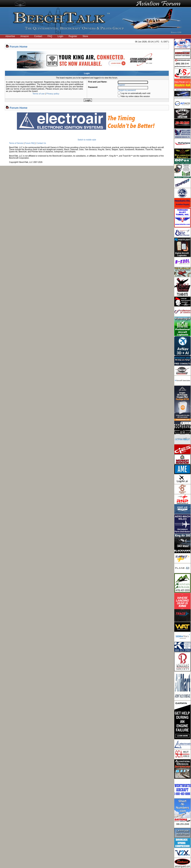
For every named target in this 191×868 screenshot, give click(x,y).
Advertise (10, 36)
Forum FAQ (30, 143)
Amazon (25, 36)
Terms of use (39, 94)
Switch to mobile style (87, 140)
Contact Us (41, 143)
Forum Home (19, 47)
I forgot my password (127, 90)
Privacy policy (53, 94)
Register (73, 36)
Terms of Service (16, 143)
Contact (38, 36)
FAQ (50, 36)
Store (85, 36)
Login (60, 36)
